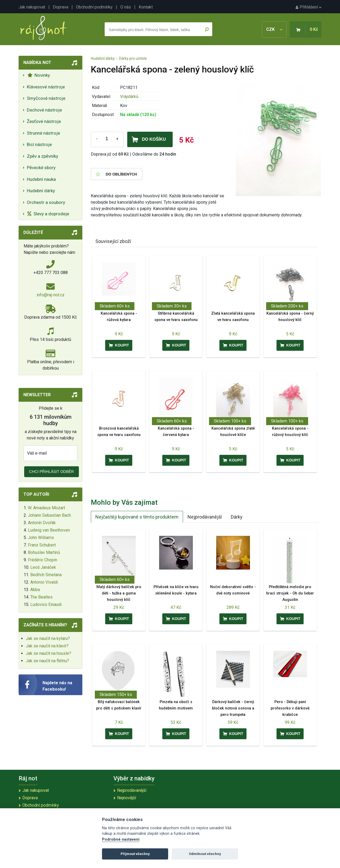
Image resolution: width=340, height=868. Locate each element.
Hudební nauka (41, 179)
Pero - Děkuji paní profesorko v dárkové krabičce (290, 708)
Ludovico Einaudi (46, 604)
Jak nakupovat (32, 7)
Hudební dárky (41, 191)
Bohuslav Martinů (44, 552)
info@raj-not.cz (51, 295)
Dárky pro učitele (133, 58)
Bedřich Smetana (46, 575)
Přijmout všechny (135, 854)
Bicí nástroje (39, 144)
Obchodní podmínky (94, 7)
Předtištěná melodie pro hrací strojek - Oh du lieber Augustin (290, 593)
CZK (274, 29)
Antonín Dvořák (42, 523)
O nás (126, 7)
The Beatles (41, 597)
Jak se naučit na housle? (48, 653)
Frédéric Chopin (42, 560)
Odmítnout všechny (205, 854)
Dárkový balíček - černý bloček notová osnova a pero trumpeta (233, 708)
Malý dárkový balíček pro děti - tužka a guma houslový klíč (119, 593)
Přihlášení (308, 7)
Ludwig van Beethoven (49, 530)
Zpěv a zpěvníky (42, 156)
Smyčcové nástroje (46, 98)
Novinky (39, 75)
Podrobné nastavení (121, 839)
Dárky (237, 517)
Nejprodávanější (205, 517)
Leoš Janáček (43, 567)
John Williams (41, 538)
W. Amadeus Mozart (46, 508)
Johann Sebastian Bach (49, 515)
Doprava (61, 7)
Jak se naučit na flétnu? (47, 661)
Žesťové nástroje (44, 121)
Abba (35, 590)
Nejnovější (127, 798)
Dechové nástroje (44, 110)
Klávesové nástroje (46, 87)
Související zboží (113, 241)
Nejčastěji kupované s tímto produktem (137, 517)
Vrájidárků (129, 97)
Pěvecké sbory (41, 168)
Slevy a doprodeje (48, 214)
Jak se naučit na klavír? (47, 646)
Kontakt (146, 7)
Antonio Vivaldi (44, 582)
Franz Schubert (42, 545)
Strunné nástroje (43, 133)
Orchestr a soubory (46, 202)
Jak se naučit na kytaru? (48, 638)
